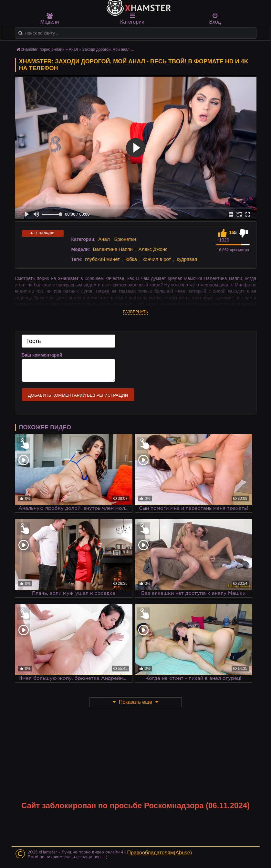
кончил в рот (157, 259)
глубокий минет (102, 259)
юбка (131, 259)
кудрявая (187, 259)
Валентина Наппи (113, 249)
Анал (73, 49)
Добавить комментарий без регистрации (78, 395)
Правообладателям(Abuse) (160, 853)
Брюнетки (125, 239)
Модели (50, 19)
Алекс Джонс (153, 249)
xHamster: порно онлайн (43, 49)
